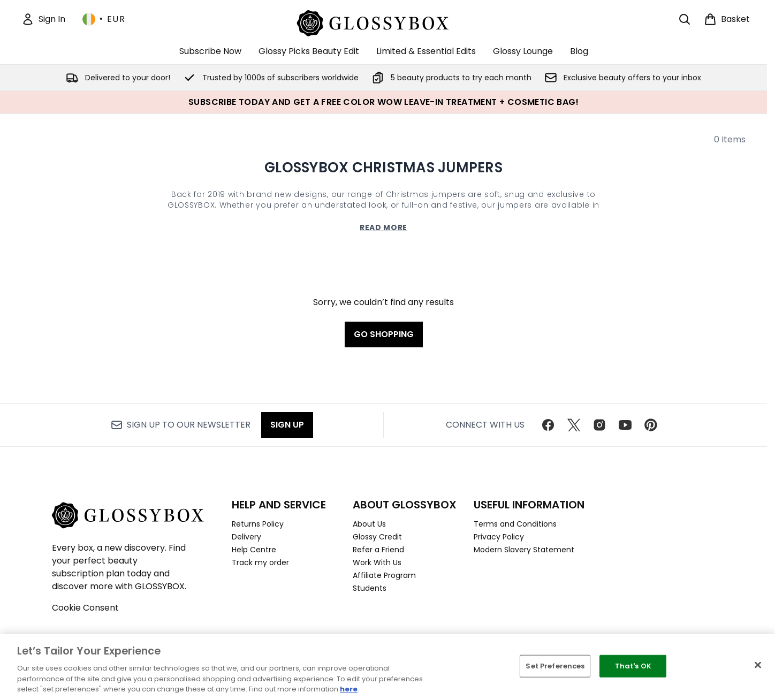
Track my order (260, 562)
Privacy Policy (499, 537)
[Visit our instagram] (599, 425)
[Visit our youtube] (625, 425)
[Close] (758, 665)
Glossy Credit (377, 537)
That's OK (633, 666)
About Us (369, 524)
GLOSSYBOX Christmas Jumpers (383, 168)
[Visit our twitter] (574, 425)
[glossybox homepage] (383, 22)
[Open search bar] (685, 19)
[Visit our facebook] (548, 425)
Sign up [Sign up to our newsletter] (287, 425)
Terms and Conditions (515, 524)
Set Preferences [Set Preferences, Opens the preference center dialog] (555, 666)
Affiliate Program (384, 575)
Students (370, 588)
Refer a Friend (378, 550)
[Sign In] (43, 19)
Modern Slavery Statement (524, 550)
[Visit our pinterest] (651, 425)
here (349, 689)
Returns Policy (258, 524)
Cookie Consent (85, 608)
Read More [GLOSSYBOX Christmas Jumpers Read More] (383, 227)
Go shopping (384, 334)
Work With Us (377, 562)
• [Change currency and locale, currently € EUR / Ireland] (104, 19)
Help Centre (254, 550)
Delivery (246, 537)
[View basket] (727, 19)
